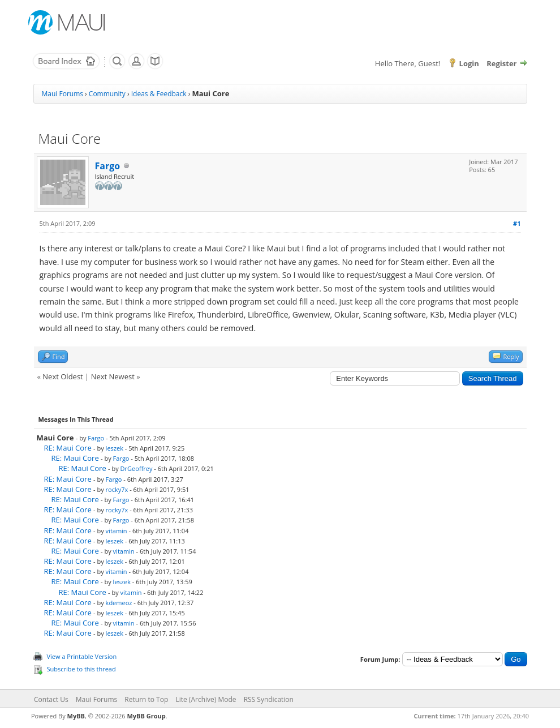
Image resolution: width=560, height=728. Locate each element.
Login (469, 63)
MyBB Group (146, 716)
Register (501, 63)
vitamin (117, 531)
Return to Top (146, 699)
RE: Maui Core (68, 448)
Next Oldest (63, 376)
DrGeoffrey (137, 468)
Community (107, 94)
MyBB (76, 716)
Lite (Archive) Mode (206, 699)
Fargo (108, 166)
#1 (517, 223)
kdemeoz (119, 603)
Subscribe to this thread (81, 669)
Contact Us (51, 699)
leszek (115, 448)
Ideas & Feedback (159, 94)
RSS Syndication (269, 699)
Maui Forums (63, 94)
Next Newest (113, 376)
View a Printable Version (82, 656)
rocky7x (117, 489)
